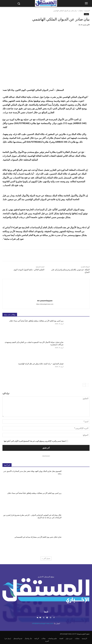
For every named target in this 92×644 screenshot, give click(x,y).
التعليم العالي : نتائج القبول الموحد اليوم (29, 270)
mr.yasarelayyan (45, 301)
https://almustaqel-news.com (45, 304)
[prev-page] (87, 385)
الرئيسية (87, 11)
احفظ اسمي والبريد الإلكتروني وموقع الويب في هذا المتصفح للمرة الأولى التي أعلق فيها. (35, 441)
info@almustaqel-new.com (43, 623)
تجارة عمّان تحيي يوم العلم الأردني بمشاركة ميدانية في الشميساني (38, 537)
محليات (81, 11)
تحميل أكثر (46, 558)
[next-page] (84, 385)
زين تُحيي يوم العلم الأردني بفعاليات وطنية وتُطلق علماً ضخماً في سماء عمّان (36, 321)
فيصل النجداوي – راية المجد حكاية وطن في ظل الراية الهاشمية (41, 364)
